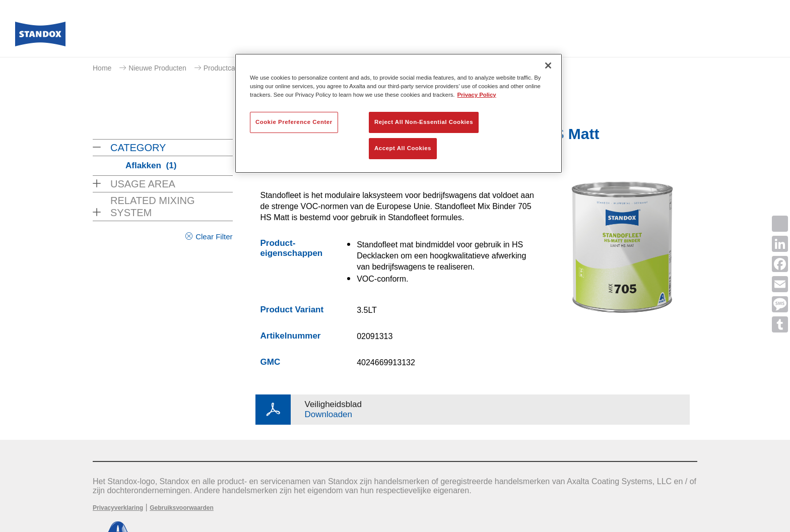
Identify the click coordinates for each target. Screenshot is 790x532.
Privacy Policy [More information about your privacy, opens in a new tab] (477, 95)
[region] (399, 113)
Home (102, 68)
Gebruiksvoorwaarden (182, 508)
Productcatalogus (231, 68)
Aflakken (151, 165)
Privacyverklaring (118, 508)
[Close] (548, 65)
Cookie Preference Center (294, 122)
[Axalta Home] (40, 37)
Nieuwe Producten (157, 68)
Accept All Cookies (403, 148)
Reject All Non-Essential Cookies (424, 122)
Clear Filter (214, 237)
